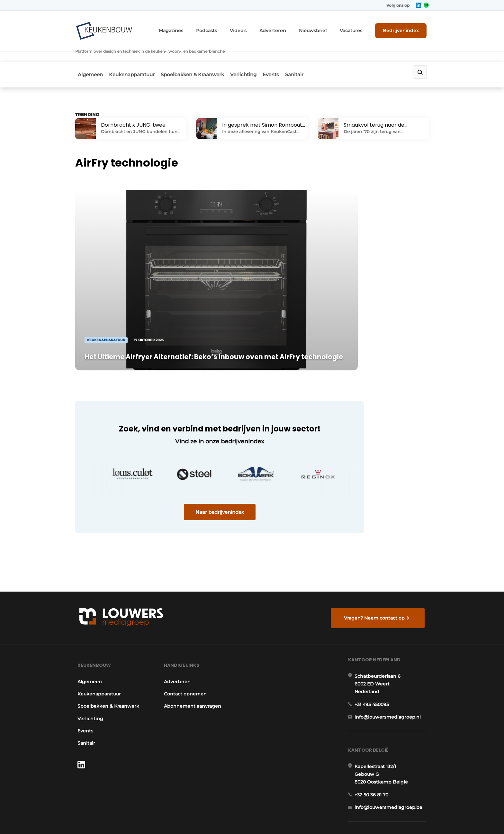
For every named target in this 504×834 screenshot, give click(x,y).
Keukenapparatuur (133, 57)
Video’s (258, 28)
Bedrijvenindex (405, 28)
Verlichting (253, 57)
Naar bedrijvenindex (198, 459)
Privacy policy (415, 818)
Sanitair (313, 57)
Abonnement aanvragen (192, 632)
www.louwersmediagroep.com (393, 778)
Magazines (197, 28)
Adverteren (289, 28)
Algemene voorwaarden (371, 818)
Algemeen (88, 57)
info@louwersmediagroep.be (391, 745)
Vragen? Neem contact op (376, 536)
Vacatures (358, 28)
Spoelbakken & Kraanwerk (198, 57)
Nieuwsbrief (324, 28)
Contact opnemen (185, 619)
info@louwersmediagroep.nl (390, 648)
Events (285, 57)
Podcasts (229, 28)
